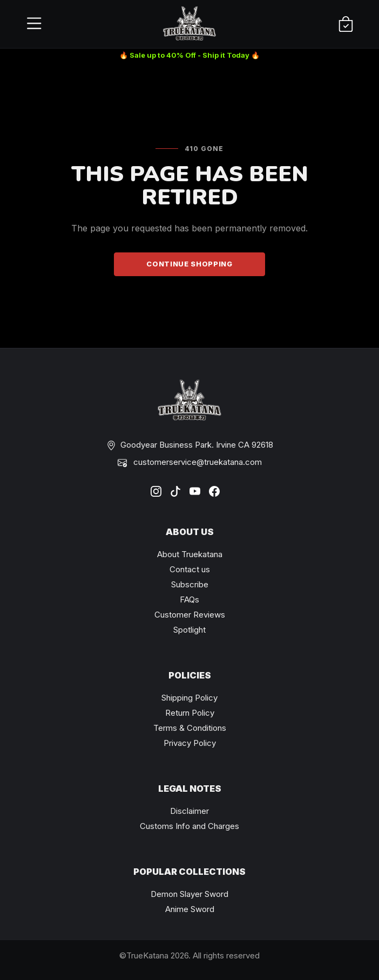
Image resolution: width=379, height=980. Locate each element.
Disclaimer (189, 811)
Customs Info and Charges (189, 826)
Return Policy (190, 713)
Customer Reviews (190, 615)
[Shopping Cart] (346, 25)
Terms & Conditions (190, 728)
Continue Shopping (189, 264)
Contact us (190, 569)
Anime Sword (190, 909)
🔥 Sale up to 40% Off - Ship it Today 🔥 (189, 55)
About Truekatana (190, 554)
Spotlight (189, 630)
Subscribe (190, 584)
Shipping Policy (189, 698)
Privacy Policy (190, 743)
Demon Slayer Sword (189, 894)
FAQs (189, 599)
